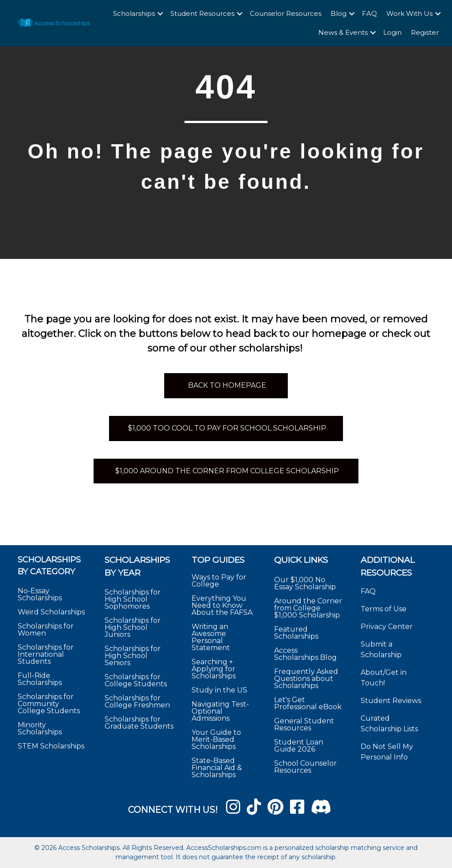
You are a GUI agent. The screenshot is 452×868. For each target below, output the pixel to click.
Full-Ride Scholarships (40, 679)
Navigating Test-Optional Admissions (220, 711)
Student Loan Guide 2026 (299, 746)
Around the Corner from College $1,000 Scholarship (308, 608)
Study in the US (219, 690)
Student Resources (202, 13)
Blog (339, 13)
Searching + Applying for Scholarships (214, 669)
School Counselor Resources (305, 767)
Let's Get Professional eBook (308, 703)
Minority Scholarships (40, 728)
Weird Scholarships (51, 612)
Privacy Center (387, 627)
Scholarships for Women (46, 630)
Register (425, 32)
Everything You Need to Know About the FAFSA (222, 605)
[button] (160, 14)
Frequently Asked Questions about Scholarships (306, 679)
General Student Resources (304, 724)
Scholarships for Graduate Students (139, 723)
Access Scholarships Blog (305, 654)
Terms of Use (384, 609)
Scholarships (134, 13)
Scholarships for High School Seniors (133, 656)
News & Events (343, 32)
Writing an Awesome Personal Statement (211, 637)
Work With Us (409, 13)
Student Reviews (391, 701)
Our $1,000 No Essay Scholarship (305, 583)
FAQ (369, 13)
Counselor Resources (286, 13)
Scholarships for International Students (46, 654)
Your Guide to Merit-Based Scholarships (216, 739)
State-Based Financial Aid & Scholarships (217, 768)
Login (392, 32)
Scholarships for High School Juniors (133, 627)
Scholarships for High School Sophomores (133, 599)
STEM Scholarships (51, 746)
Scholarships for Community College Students (49, 704)
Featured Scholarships (297, 633)
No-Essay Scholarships (40, 594)
